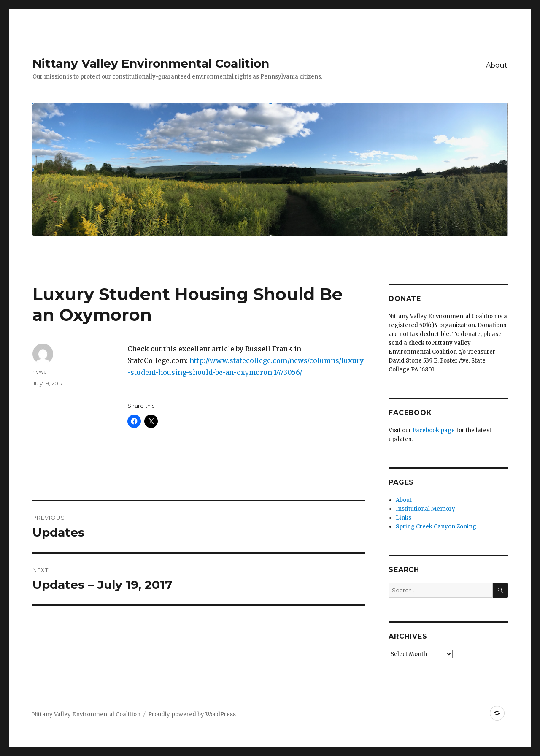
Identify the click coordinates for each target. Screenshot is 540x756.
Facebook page (434, 430)
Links (404, 518)
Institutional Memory (425, 509)
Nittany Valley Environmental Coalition (151, 63)
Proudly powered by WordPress (192, 714)
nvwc (40, 371)
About (497, 65)
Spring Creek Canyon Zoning (436, 527)
